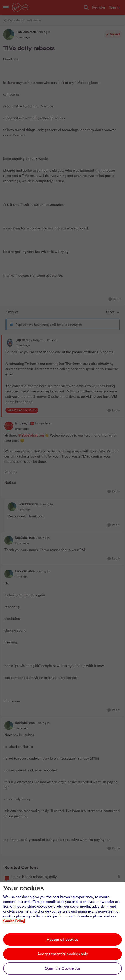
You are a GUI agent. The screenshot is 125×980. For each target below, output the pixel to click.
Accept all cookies (62, 940)
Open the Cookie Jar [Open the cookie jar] (62, 968)
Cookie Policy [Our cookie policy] (14, 921)
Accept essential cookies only (62, 954)
